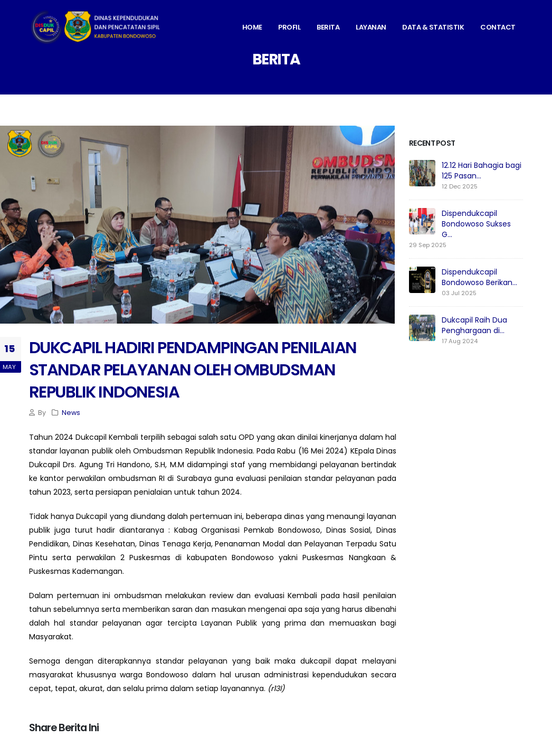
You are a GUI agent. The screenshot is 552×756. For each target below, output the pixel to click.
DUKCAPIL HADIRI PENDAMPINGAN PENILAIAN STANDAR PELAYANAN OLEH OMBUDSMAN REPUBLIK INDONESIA (193, 370)
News (71, 413)
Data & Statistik (433, 27)
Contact (498, 27)
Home (252, 27)
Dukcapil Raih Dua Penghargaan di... (474, 325)
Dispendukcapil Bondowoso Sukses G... (476, 224)
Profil (289, 27)
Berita (328, 27)
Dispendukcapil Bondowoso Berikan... (479, 277)
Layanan (371, 27)
